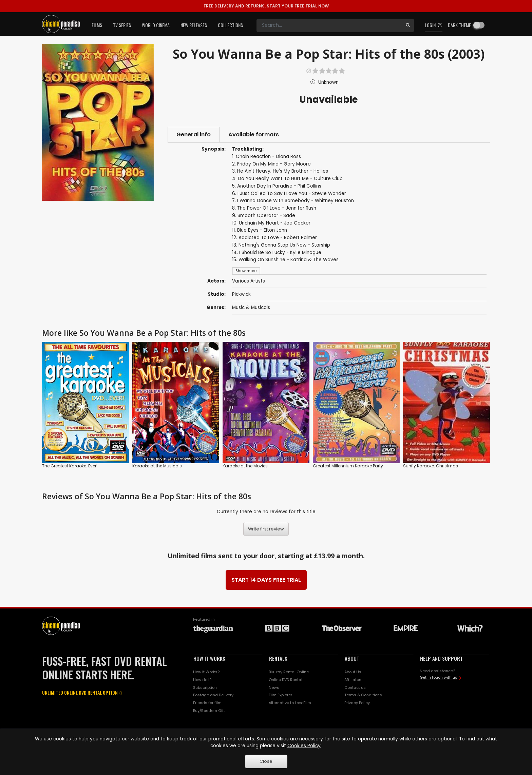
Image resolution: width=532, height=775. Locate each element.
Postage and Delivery (213, 695)
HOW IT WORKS (209, 658)
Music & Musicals (251, 307)
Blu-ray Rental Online (289, 672)
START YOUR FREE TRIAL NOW (266, 6)
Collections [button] (230, 25)
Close (266, 761)
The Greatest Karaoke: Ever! (70, 466)
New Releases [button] (194, 25)
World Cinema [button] (156, 25)
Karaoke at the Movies (245, 466)
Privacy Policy (357, 703)
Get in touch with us (439, 677)
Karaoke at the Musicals (157, 466)
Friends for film (207, 703)
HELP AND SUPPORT (441, 658)
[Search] (329, 25)
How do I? (202, 680)
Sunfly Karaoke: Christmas (431, 466)
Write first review (266, 529)
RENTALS (278, 658)
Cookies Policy (304, 746)
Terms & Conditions (363, 695)
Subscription (205, 687)
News (274, 687)
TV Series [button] (122, 25)
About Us (353, 672)
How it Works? (206, 672)
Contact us (355, 687)
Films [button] (97, 25)
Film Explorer (280, 695)
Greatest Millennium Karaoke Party (348, 466)
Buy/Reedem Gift (209, 711)
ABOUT (352, 658)
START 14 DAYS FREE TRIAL (266, 580)
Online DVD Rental (286, 680)
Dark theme (459, 25)
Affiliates (353, 680)
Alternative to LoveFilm (290, 703)
